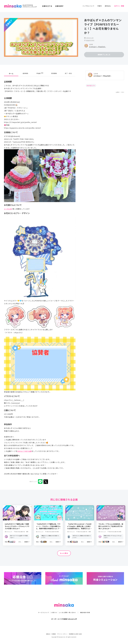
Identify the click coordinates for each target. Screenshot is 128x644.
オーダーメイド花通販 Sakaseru (64, 615)
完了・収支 (68, 73)
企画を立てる (47, 6)
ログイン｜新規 (119, 6)
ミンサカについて (88, 6)
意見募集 (54, 73)
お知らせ (54, 608)
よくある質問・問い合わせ (68, 608)
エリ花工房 (8, 209)
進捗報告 (25, 73)
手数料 (99, 6)
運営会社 (108, 6)
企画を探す (59, 6)
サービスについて (42, 608)
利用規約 (54, 634)
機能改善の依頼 (86, 608)
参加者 (40, 73)
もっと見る (64, 553)
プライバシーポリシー (62, 634)
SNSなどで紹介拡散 (25, 451)
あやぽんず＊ (91, 86)
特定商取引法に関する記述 (75, 634)
